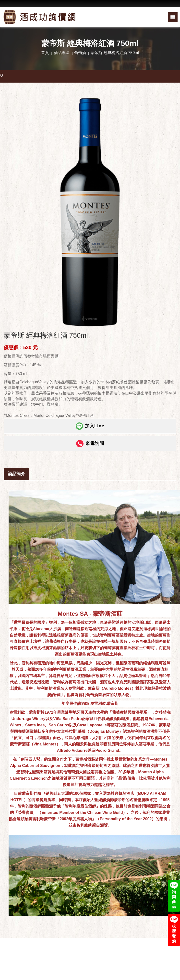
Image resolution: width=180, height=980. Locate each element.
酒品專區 (62, 53)
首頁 (45, 53)
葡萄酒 (80, 53)
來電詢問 (90, 444)
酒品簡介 (16, 474)
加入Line (90, 426)
